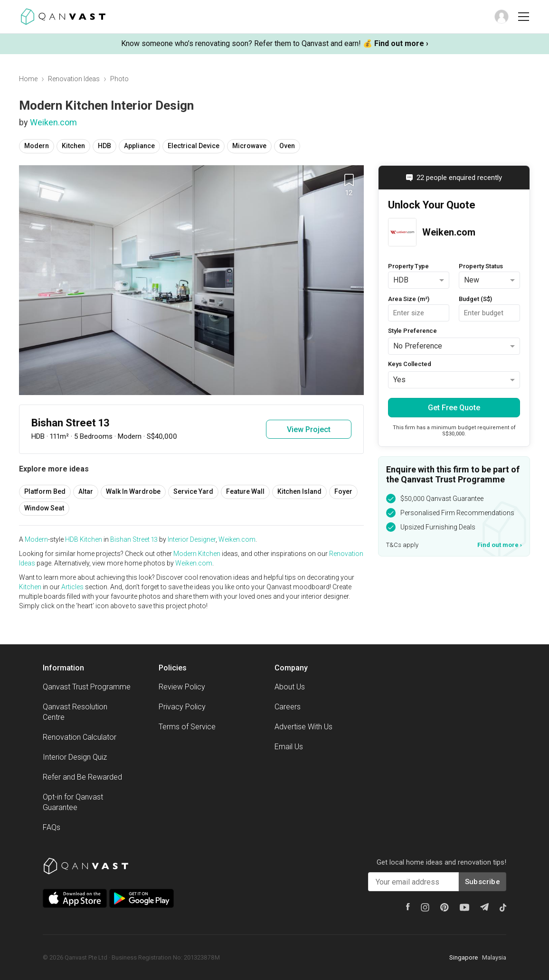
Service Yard (193, 491)
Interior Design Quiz (75, 757)
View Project (309, 429)
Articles (72, 587)
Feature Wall (245, 491)
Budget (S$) (475, 299)
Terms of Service (187, 727)
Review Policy (182, 687)
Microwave (249, 146)
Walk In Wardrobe (133, 491)
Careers (288, 707)
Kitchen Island (299, 491)
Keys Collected (410, 364)
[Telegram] (484, 907)
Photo (119, 79)
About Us (290, 687)
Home (28, 79)
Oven (287, 146)
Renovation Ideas (74, 79)
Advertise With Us (303, 727)
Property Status (481, 266)
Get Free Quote (454, 408)
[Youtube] (464, 907)
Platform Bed (45, 491)
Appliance (139, 146)
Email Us (289, 747)
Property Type (408, 266)
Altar (86, 491)
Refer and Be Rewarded (82, 777)
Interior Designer (192, 539)
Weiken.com (53, 122)
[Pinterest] (445, 907)
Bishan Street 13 (134, 539)
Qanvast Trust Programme (87, 687)
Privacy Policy (182, 707)
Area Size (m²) (409, 299)
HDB (104, 146)
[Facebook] (408, 907)
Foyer (343, 491)
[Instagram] (425, 907)
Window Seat (44, 508)
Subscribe (483, 882)
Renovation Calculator (80, 737)
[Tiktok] (503, 907)
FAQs (52, 827)
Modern (37, 146)
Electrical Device (194, 146)
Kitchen (73, 146)
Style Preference (412, 331)
